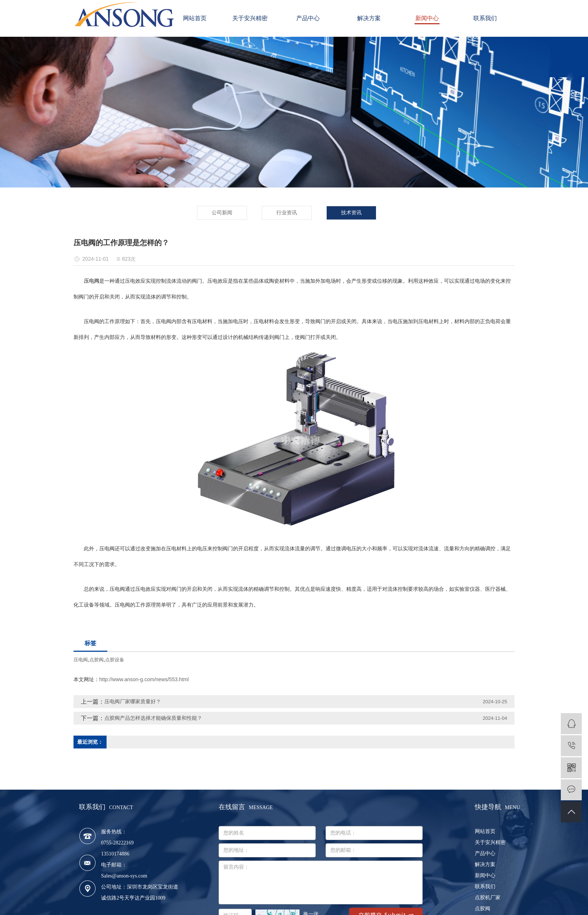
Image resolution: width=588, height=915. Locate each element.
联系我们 (485, 18)
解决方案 (369, 18)
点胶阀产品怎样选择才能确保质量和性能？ (153, 718)
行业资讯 (287, 213)
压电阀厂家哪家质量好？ (133, 701)
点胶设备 (115, 660)
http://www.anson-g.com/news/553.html (144, 679)
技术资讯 (351, 213)
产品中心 (311, 18)
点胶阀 (96, 660)
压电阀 (81, 660)
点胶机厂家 (488, 898)
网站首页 (195, 18)
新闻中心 (427, 18)
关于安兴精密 (253, 18)
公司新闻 (222, 213)
